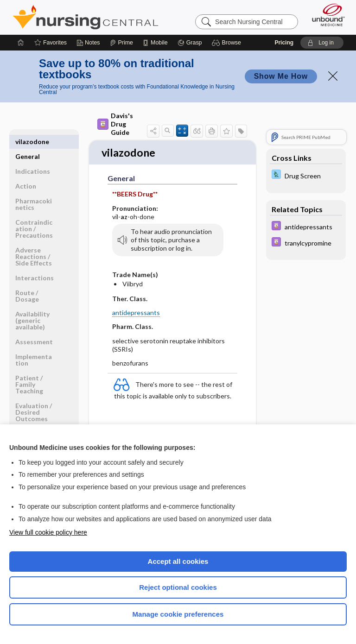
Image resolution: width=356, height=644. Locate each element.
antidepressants (136, 313)
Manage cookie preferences (178, 614)
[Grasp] (190, 43)
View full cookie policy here (48, 532)
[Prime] (121, 43)
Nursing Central (86, 17)
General (28, 142)
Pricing (284, 43)
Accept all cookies (178, 561)
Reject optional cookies (178, 587)
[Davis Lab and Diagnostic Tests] (306, 175)
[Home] (21, 43)
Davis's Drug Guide (115, 124)
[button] (228, 43)
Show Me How (281, 76)
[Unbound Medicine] (325, 15)
